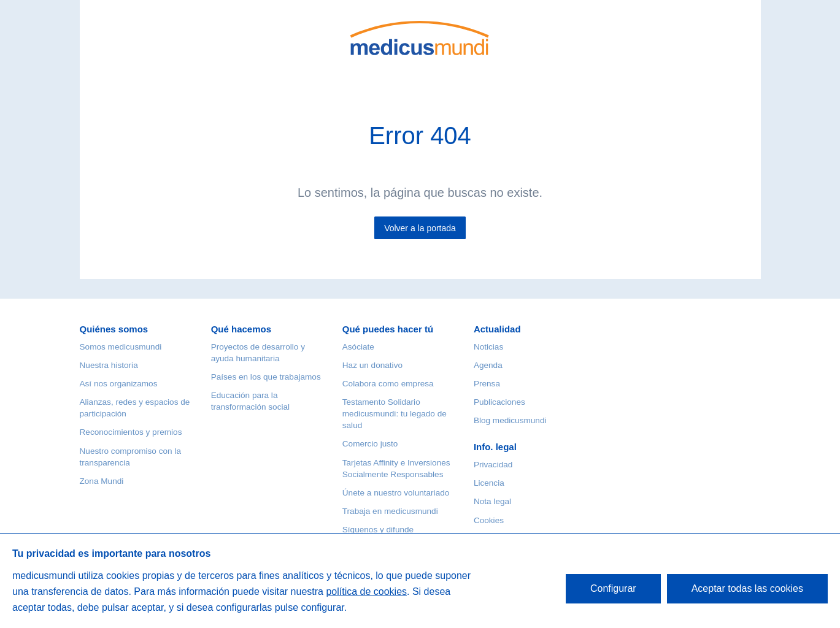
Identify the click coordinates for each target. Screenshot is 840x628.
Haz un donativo (372, 365)
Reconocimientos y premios (131, 432)
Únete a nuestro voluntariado (396, 493)
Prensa (487, 384)
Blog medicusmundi (510, 420)
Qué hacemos (241, 329)
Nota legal (492, 501)
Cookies (489, 520)
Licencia (489, 483)
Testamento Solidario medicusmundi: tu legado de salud (395, 414)
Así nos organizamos (119, 384)
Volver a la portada (420, 228)
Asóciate (358, 347)
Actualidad (497, 329)
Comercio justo (370, 444)
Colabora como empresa (388, 384)
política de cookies (366, 592)
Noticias (488, 347)
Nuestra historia (109, 365)
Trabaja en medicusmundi (390, 511)
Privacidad (493, 465)
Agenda (488, 365)
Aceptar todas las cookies (747, 588)
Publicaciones (499, 402)
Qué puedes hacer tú (388, 329)
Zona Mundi (102, 481)
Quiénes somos (114, 329)
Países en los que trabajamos (266, 377)
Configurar (613, 588)
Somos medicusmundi (121, 347)
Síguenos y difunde (378, 530)
